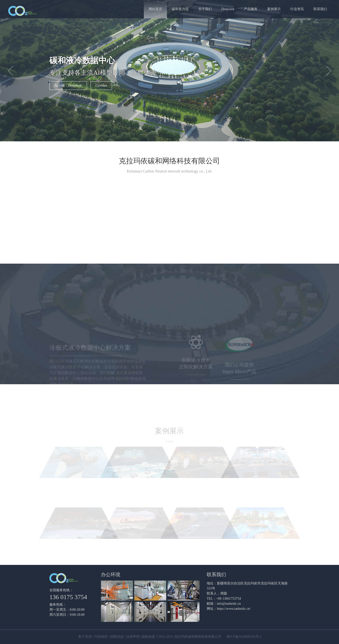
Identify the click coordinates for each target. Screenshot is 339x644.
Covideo (101, 85)
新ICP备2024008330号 (243, 637)
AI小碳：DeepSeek (68, 85)
